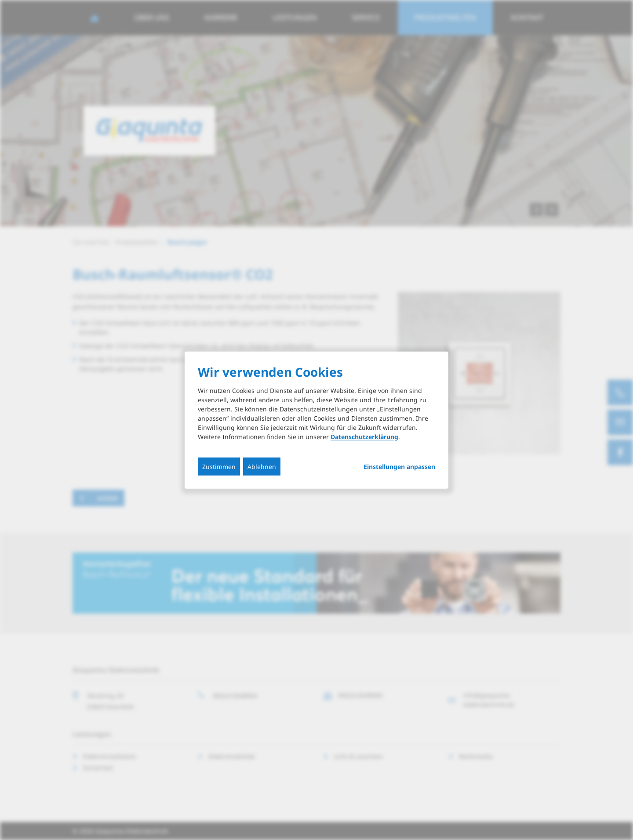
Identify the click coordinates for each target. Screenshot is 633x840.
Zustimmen (219, 467)
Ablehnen (262, 467)
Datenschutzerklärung (364, 437)
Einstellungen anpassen (399, 467)
